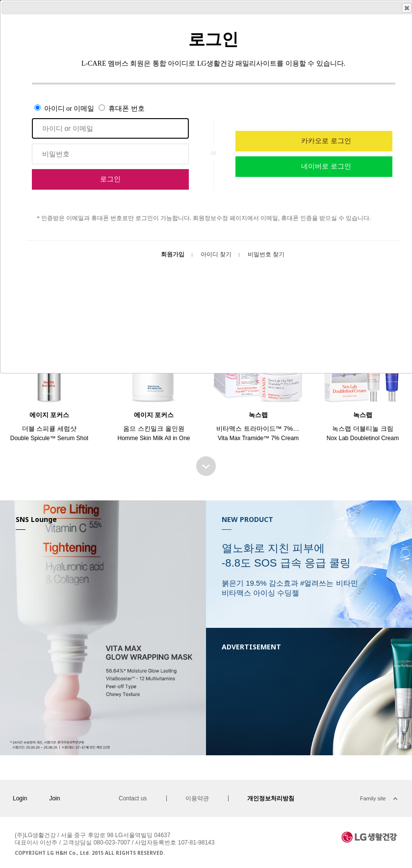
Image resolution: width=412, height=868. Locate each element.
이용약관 (197, 798)
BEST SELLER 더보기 (206, 466)
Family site (373, 798)
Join (54, 798)
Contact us (133, 798)
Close (406, 8)
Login (20, 798)
